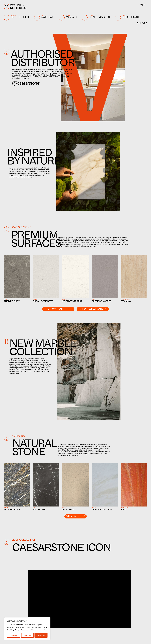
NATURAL (44, 18)
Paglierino (69, 510)
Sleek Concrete (102, 302)
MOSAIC (68, 18)
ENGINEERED (17, 18)
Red (123, 510)
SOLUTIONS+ (128, 18)
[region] (27, 629)
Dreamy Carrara (72, 302)
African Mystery (102, 510)
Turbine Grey (12, 302)
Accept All (41, 635)
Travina (126, 302)
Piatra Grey (40, 510)
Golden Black (12, 510)
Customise (14, 635)
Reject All (27, 635)
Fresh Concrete (43, 302)
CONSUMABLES (96, 18)
